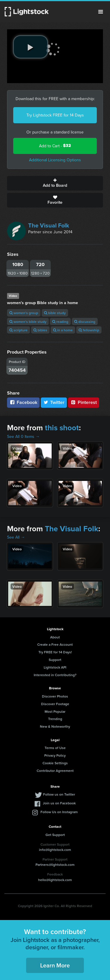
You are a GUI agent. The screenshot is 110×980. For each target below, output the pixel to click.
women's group (24, 313)
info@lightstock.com (55, 850)
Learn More (55, 965)
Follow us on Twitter (59, 794)
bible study (55, 313)
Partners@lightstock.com (55, 865)
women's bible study (28, 322)
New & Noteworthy (55, 726)
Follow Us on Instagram (59, 812)
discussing (85, 322)
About (55, 637)
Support (55, 660)
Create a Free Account (55, 644)
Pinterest (84, 402)
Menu (101, 12)
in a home (63, 330)
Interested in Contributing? (55, 675)
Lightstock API (55, 667)
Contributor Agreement (55, 771)
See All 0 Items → (23, 436)
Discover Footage (55, 704)
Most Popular (55, 711)
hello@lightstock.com (55, 880)
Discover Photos (55, 696)
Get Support (55, 835)
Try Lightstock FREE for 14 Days (55, 115)
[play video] (31, 47)
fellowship (89, 330)
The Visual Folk (49, 225)
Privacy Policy (55, 755)
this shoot (62, 428)
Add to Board (55, 183)
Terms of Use (55, 748)
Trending (55, 719)
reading (60, 322)
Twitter (54, 402)
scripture (18, 330)
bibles (40, 330)
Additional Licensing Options (55, 160)
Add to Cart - (55, 146)
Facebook (23, 402)
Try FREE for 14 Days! (55, 652)
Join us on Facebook (59, 803)
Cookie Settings (55, 763)
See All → (16, 537)
